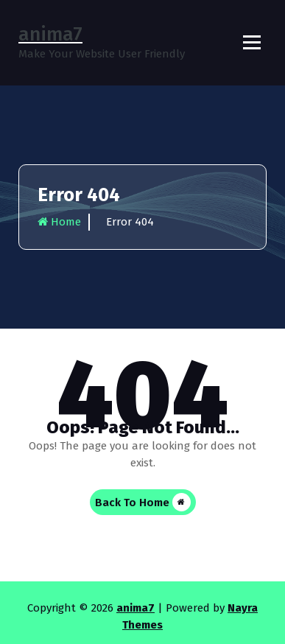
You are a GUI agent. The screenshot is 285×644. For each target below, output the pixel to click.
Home (59, 222)
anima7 (136, 608)
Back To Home (143, 502)
